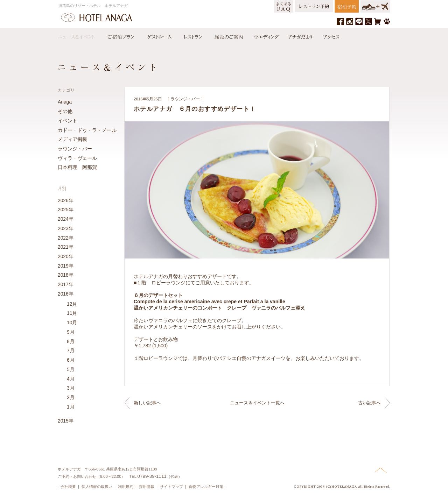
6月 (71, 360)
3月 (71, 388)
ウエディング (266, 35)
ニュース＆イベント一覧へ (257, 403)
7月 (71, 350)
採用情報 (147, 487)
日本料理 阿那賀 (77, 167)
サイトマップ (171, 487)
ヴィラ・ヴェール (77, 158)
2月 (71, 397)
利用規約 (126, 487)
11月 (72, 313)
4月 (71, 379)
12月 (72, 304)
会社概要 (68, 487)
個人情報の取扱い (97, 487)
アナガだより (301, 35)
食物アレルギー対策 (206, 487)
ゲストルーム (159, 35)
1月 (71, 407)
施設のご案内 (228, 35)
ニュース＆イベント (80, 35)
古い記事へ (369, 403)
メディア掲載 (72, 139)
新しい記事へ (147, 403)
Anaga (65, 102)
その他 (65, 111)
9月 (71, 332)
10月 (72, 323)
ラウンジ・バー (185, 99)
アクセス (330, 35)
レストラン (192, 35)
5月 (71, 369)
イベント (68, 121)
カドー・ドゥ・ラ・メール (87, 130)
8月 (71, 341)
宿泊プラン (121, 35)
